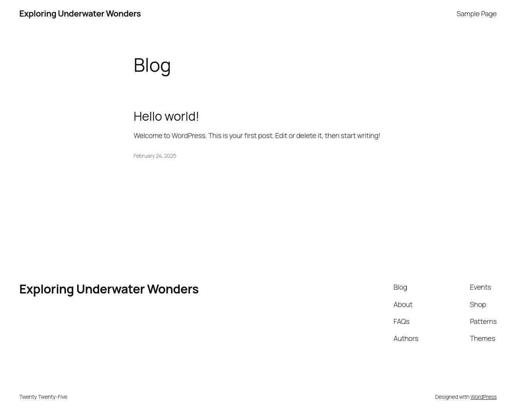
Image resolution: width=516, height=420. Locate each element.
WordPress (484, 397)
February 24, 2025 (155, 156)
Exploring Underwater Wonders (80, 13)
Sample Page (477, 13)
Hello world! (167, 116)
